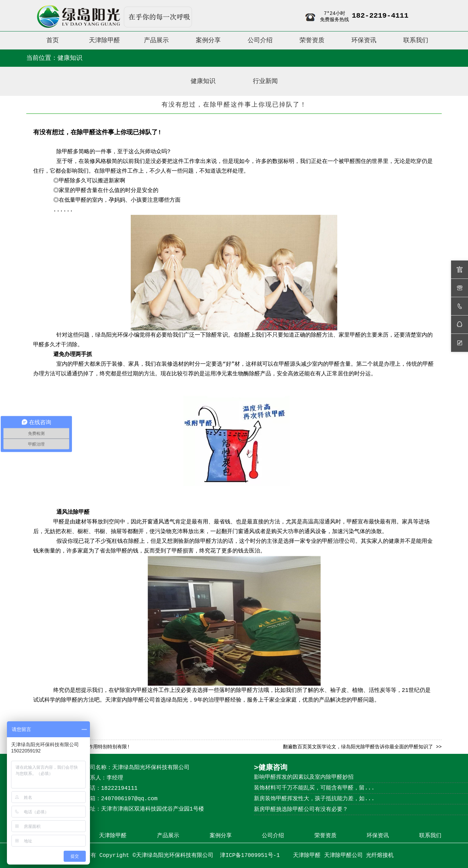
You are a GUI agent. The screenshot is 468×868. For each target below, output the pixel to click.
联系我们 (430, 836)
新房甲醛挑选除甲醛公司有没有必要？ (301, 810)
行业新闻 (265, 81)
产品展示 (168, 836)
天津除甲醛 (113, 836)
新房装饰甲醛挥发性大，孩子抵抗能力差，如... (314, 799)
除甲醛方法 (209, 541)
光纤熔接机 (380, 856)
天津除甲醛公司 (343, 856)
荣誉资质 (325, 836)
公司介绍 (273, 836)
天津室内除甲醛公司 (130, 700)
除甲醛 (65, 152)
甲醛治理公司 (339, 541)
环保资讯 (378, 836)
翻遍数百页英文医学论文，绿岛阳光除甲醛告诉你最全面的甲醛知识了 (358, 747)
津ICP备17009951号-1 (251, 856)
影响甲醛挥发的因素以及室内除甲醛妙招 (304, 777)
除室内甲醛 (134, 691)
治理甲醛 (219, 700)
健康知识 (203, 81)
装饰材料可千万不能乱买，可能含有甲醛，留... (314, 788)
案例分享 (221, 836)
